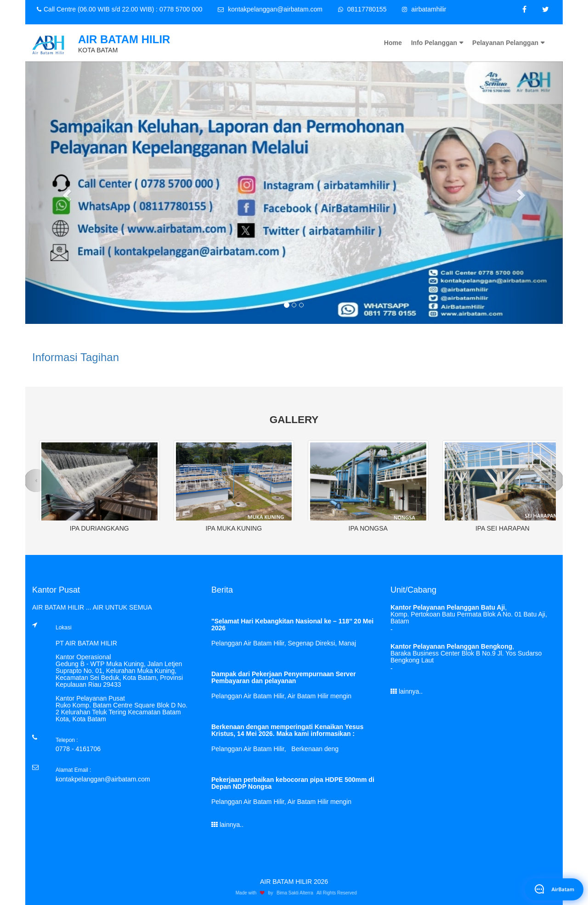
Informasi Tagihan (76, 357)
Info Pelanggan (434, 43)
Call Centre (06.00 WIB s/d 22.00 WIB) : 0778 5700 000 (120, 9)
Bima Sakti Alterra (297, 893)
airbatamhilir (424, 9)
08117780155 (362, 9)
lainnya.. (227, 825)
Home (393, 43)
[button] (66, 193)
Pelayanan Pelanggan (505, 43)
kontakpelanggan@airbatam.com (270, 9)
